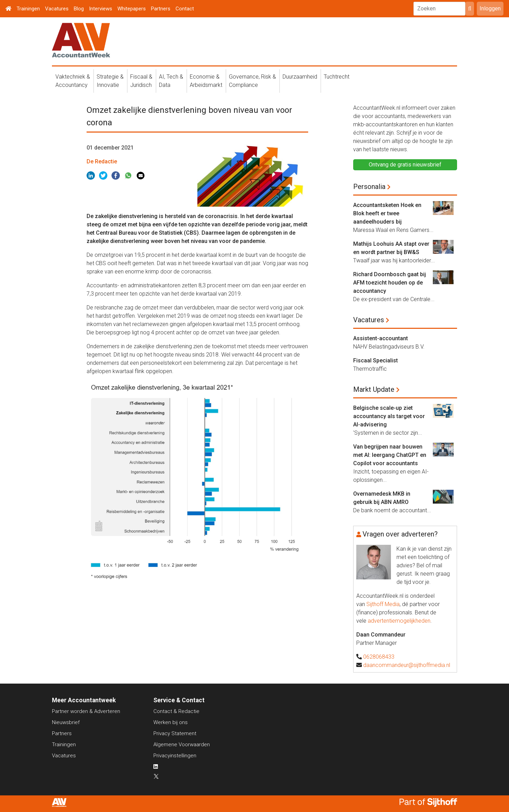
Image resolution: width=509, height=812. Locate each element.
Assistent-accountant (381, 338)
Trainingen (28, 9)
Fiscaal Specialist (376, 360)
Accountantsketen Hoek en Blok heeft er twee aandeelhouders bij (387, 213)
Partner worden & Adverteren (86, 711)
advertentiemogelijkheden (399, 621)
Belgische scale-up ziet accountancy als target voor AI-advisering (389, 416)
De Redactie (102, 161)
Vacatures (57, 9)
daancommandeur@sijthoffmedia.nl (407, 665)
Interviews (101, 9)
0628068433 (379, 657)
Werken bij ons (171, 722)
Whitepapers (132, 9)
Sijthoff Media (383, 604)
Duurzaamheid (300, 77)
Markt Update (374, 389)
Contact (185, 9)
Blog (79, 9)
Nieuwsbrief (66, 722)
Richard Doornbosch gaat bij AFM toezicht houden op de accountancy (390, 283)
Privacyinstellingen (175, 756)
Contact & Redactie (176, 711)
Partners (161, 9)
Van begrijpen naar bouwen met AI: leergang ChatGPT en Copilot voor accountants (390, 455)
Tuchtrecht (337, 77)
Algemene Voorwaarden (182, 745)
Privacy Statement (175, 733)
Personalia (369, 187)
